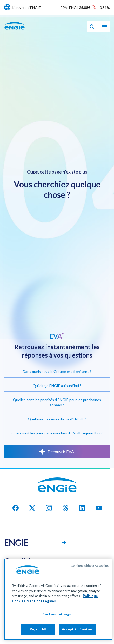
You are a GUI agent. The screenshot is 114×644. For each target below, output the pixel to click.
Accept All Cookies (77, 634)
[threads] (65, 508)
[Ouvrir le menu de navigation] (105, 27)
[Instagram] (49, 508)
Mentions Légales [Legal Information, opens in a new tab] (41, 605)
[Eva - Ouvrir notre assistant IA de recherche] (92, 27)
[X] (32, 508)
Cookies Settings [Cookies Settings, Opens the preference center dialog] (57, 619)
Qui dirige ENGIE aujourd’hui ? (57, 386)
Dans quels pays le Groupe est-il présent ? (57, 372)
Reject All (38, 634)
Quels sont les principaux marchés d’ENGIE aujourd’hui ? (57, 433)
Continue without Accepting (90, 570)
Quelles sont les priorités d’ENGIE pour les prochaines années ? (57, 402)
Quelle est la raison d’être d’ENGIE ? (57, 419)
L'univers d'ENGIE (27, 7)
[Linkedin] (82, 508)
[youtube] (99, 508)
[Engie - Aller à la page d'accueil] (15, 31)
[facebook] (16, 508)
